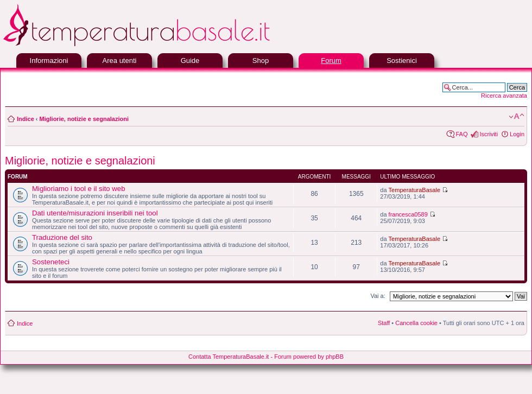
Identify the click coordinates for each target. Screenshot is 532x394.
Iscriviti (489, 134)
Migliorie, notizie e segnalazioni (84, 119)
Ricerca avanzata (504, 96)
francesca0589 (408, 214)
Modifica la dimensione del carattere (517, 117)
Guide (190, 61)
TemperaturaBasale (414, 190)
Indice (26, 119)
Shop (261, 61)
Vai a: (378, 296)
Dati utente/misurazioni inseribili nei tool (95, 213)
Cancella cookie (416, 323)
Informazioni (49, 61)
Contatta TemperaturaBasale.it (229, 357)
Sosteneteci (51, 262)
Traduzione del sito (62, 237)
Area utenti (120, 61)
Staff (384, 323)
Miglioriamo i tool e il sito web (79, 189)
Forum (331, 61)
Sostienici (402, 61)
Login (517, 134)
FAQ (461, 134)
